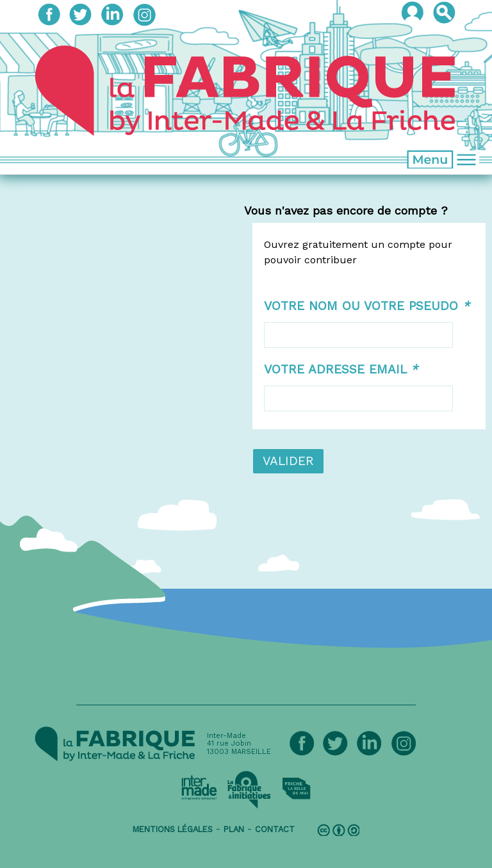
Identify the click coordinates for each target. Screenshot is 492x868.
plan (234, 829)
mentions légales (173, 829)
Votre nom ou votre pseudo (367, 306)
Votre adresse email (341, 369)
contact (275, 829)
